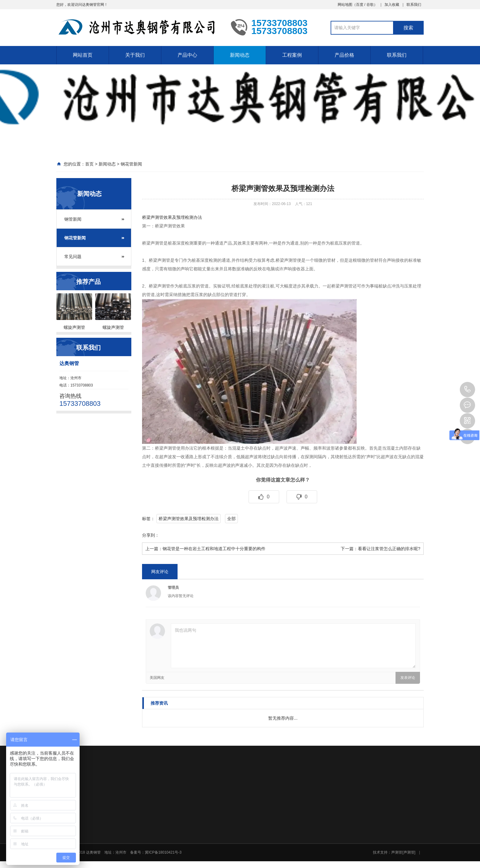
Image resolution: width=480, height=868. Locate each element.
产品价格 (344, 55)
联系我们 (414, 5)
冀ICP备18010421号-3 (163, 852)
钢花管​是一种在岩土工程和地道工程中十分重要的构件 (214, 549)
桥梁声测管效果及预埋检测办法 (172, 217)
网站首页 (83, 55)
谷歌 (370, 5)
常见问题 (73, 257)
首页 (89, 164)
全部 (231, 519)
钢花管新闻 (131, 164)
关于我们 (135, 55)
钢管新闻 (73, 219)
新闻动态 (240, 55)
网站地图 (345, 5)
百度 (360, 5)
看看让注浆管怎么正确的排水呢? (389, 549)
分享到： (151, 535)
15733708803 (467, 390)
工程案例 (292, 55)
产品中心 (187, 55)
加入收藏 (392, 5)
